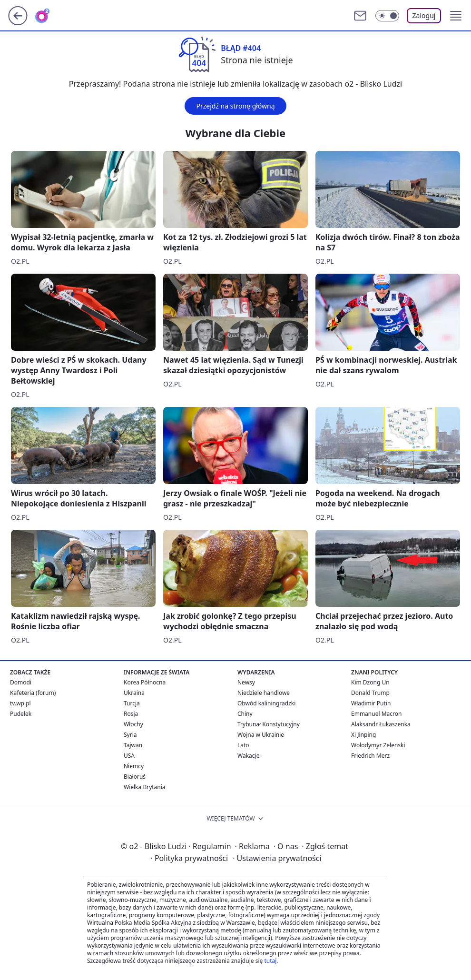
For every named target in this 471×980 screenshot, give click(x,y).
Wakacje (248, 756)
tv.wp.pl (20, 703)
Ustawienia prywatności (277, 858)
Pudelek (21, 714)
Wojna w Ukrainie (261, 735)
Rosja (131, 714)
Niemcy (134, 766)
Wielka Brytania (145, 787)
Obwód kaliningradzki (266, 703)
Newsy (246, 682)
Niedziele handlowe (264, 693)
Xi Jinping (363, 735)
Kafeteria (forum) (33, 693)
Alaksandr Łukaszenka (381, 724)
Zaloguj (424, 15)
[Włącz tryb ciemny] (387, 16)
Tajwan (133, 745)
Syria (130, 735)
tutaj (270, 961)
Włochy (133, 724)
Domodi (21, 682)
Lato (243, 745)
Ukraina (134, 693)
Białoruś (135, 777)
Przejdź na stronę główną (235, 106)
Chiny (245, 714)
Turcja (132, 703)
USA (129, 756)
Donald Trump (370, 693)
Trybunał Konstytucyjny (269, 724)
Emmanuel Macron (376, 714)
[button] (456, 16)
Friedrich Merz (370, 756)
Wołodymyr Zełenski (378, 745)
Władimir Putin (371, 703)
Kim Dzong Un (370, 682)
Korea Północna (145, 682)
